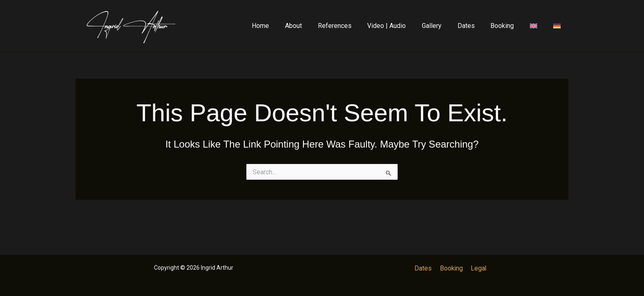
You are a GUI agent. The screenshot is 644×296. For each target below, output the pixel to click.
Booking (509, 26)
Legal (477, 268)
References (352, 26)
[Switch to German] (558, 26)
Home (284, 26)
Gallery (444, 26)
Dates (476, 26)
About (314, 26)
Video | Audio (402, 26)
